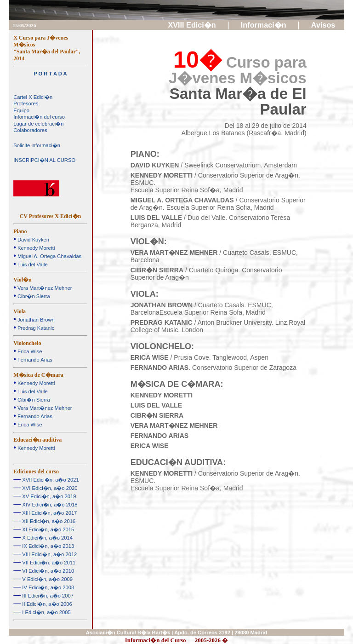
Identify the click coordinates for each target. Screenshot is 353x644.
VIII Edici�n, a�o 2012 (49, 554)
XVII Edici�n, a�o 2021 (50, 480)
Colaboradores (30, 130)
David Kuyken (33, 240)
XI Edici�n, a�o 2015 (47, 529)
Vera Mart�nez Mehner (44, 288)
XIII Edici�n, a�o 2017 (49, 513)
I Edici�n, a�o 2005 (46, 612)
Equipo (21, 110)
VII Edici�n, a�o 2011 (48, 563)
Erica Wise (29, 351)
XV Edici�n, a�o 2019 (48, 496)
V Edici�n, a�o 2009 (47, 579)
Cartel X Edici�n (33, 97)
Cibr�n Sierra (33, 296)
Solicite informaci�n (37, 145)
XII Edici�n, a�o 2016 (48, 521)
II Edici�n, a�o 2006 (46, 604)
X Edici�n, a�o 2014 (47, 538)
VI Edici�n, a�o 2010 (47, 571)
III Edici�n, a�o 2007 (47, 596)
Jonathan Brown (35, 320)
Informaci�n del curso (39, 117)
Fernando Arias (34, 360)
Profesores (26, 103)
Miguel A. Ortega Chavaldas (49, 256)
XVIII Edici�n (193, 25)
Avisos (324, 25)
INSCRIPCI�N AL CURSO (44, 160)
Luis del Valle (32, 264)
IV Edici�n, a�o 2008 (47, 587)
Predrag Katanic (35, 328)
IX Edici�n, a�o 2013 (47, 546)
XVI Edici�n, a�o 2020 (49, 488)
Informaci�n (265, 25)
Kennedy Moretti (36, 248)
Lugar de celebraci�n (38, 124)
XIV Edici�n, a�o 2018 (49, 505)
